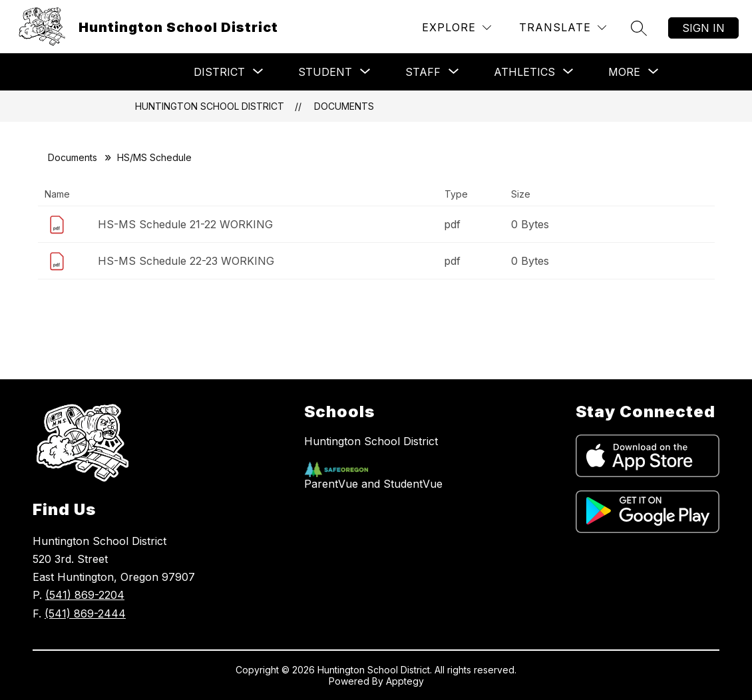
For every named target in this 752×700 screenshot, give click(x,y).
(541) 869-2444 (85, 613)
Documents (344, 106)
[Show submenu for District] (219, 72)
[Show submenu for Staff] (423, 72)
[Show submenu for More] (624, 72)
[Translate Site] (563, 28)
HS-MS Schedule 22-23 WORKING (186, 261)
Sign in (703, 28)
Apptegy (405, 681)
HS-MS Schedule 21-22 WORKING (185, 224)
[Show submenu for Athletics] (524, 72)
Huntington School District (210, 106)
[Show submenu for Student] (325, 72)
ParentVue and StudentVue (373, 484)
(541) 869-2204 (85, 595)
